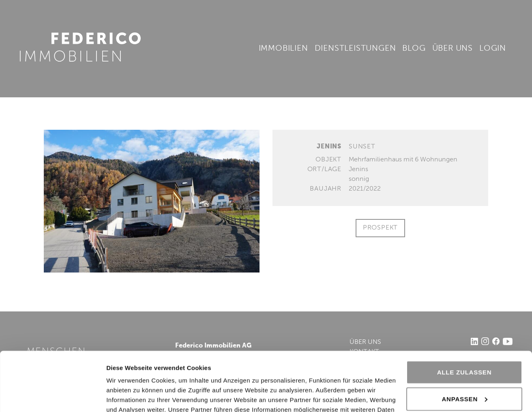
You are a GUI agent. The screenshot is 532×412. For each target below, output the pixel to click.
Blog (414, 49)
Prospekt (380, 228)
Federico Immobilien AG (80, 47)
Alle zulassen (464, 317)
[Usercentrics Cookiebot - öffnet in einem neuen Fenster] (53, 396)
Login (493, 49)
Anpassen (464, 343)
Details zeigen (127, 396)
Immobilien (283, 49)
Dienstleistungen (355, 49)
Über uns (453, 49)
